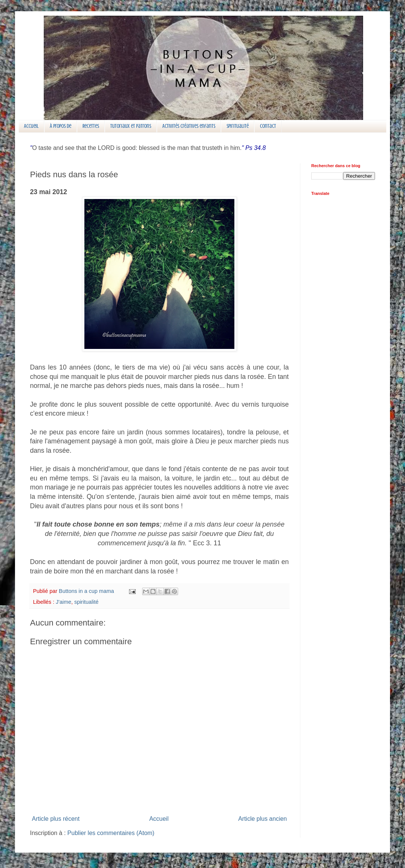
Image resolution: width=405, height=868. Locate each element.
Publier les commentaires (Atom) (111, 833)
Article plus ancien (262, 819)
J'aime (64, 602)
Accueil (31, 126)
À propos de (61, 126)
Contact (268, 126)
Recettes (91, 126)
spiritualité (86, 602)
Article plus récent (56, 819)
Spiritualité (238, 126)
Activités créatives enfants (189, 126)
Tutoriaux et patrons (131, 126)
